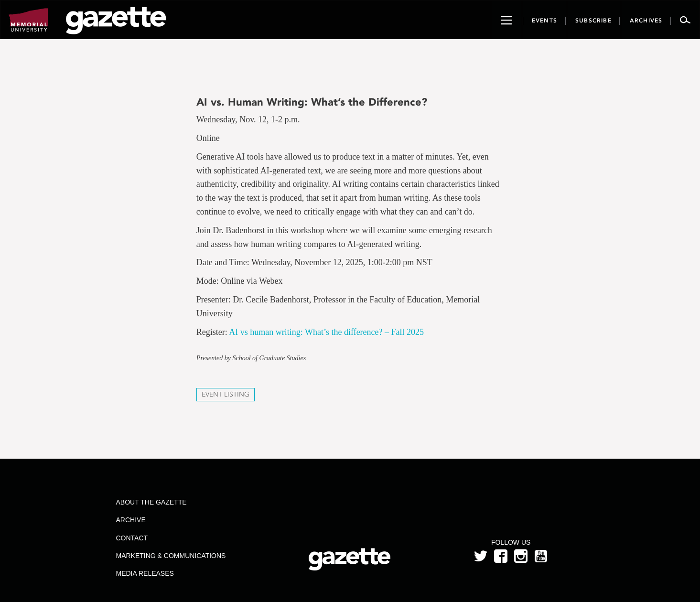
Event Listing (226, 394)
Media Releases (145, 573)
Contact (132, 538)
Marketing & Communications (171, 556)
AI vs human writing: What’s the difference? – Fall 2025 (326, 332)
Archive (130, 520)
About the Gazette (151, 502)
